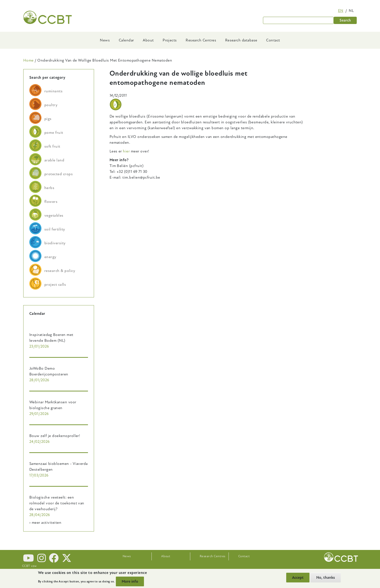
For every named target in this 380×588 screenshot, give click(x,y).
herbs (49, 188)
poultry (51, 105)
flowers (51, 202)
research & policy (60, 271)
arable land (54, 160)
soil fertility (55, 229)
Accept (298, 578)
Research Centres (201, 40)
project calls (55, 285)
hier (126, 151)
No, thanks (326, 578)
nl (351, 11)
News (105, 40)
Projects (170, 40)
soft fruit (52, 146)
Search (345, 20)
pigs (48, 119)
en (341, 11)
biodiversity (55, 243)
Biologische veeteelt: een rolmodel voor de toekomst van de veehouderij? (57, 503)
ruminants (53, 91)
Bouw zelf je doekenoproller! (55, 436)
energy (50, 257)
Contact (273, 40)
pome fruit (54, 133)
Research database (241, 40)
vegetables (54, 215)
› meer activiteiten (45, 523)
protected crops (59, 174)
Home (28, 60)
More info (130, 581)
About (148, 40)
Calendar (126, 40)
